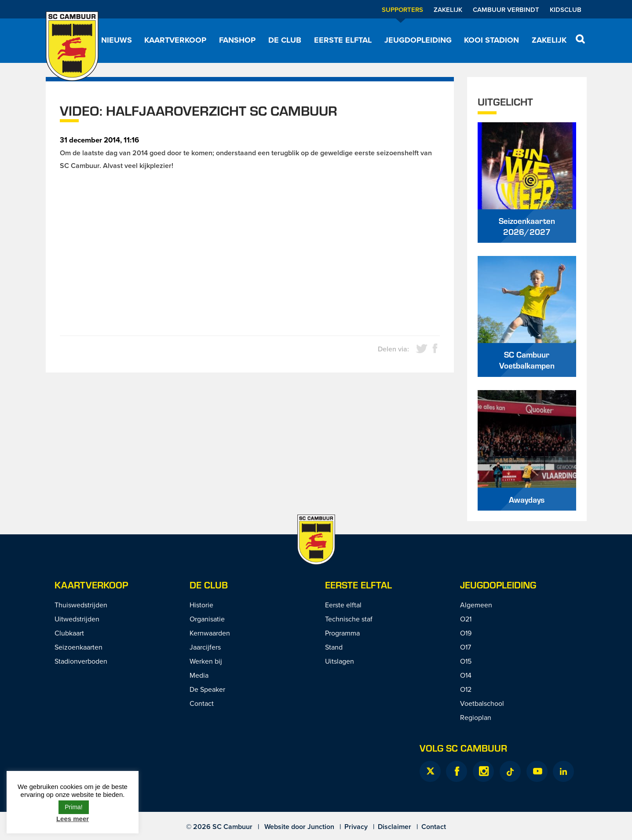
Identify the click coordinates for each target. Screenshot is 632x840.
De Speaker (207, 689)
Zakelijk (448, 9)
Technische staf (349, 619)
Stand (334, 647)
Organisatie (207, 619)
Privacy (356, 827)
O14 (466, 675)
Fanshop (237, 40)
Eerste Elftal (358, 585)
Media (199, 675)
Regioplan (476, 717)
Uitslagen (340, 661)
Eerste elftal (343, 40)
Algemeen (476, 605)
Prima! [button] (73, 807)
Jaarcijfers (205, 647)
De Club (285, 40)
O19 (466, 633)
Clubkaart (69, 633)
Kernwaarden (210, 633)
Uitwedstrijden (77, 619)
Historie (201, 605)
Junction (321, 827)
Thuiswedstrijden (81, 605)
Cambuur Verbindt (506, 9)
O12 (466, 689)
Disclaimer (395, 827)
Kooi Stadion (491, 40)
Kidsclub (566, 9)
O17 (466, 647)
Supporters (402, 9)
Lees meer (73, 819)
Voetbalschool (482, 703)
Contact (202, 703)
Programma (342, 633)
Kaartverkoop (175, 40)
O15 (466, 661)
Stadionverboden (81, 661)
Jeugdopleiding (418, 40)
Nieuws (117, 40)
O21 (466, 619)
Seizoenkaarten (79, 647)
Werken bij (206, 661)
